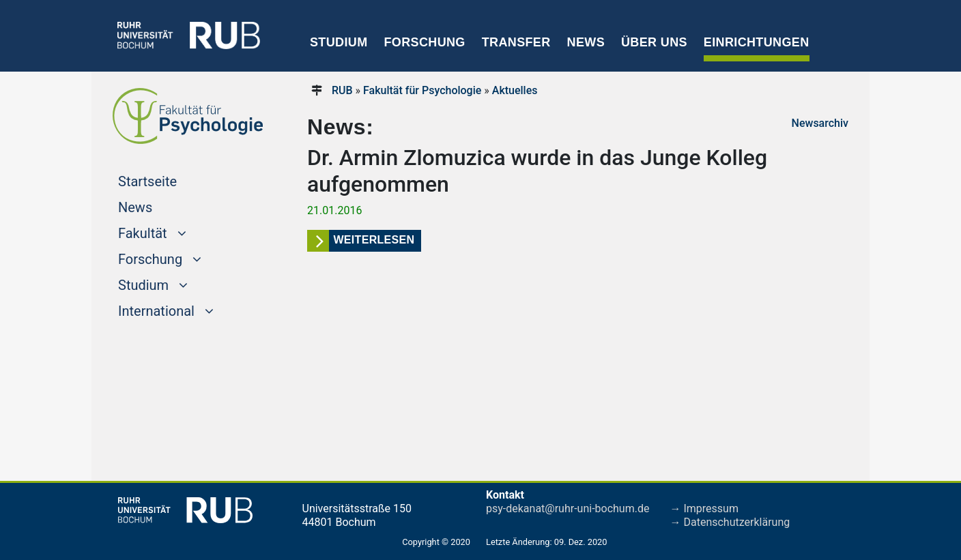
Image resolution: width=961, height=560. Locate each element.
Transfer (516, 42)
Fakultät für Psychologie (422, 90)
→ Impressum (704, 509)
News (586, 42)
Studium (339, 42)
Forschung (424, 42)
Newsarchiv (820, 123)
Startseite (173, 180)
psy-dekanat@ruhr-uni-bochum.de (568, 509)
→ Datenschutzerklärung (730, 522)
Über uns (654, 42)
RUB (342, 90)
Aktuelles (515, 90)
